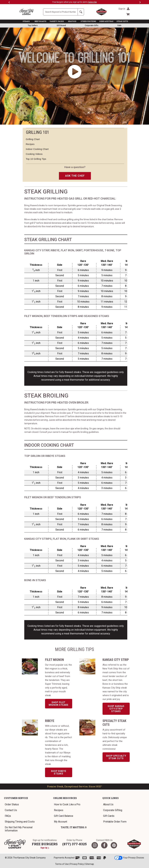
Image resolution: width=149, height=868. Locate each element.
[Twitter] (95, 845)
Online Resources (65, 798)
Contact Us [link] (11, 810)
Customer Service (16, 798)
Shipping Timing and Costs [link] (20, 822)
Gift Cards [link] (109, 816)
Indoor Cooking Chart (37, 149)
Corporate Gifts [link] (92, 25)
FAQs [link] (8, 816)
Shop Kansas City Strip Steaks (116, 709)
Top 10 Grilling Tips (36, 159)
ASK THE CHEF (75, 176)
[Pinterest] (114, 845)
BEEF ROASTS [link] (40, 21)
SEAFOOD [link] (72, 21)
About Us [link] (108, 804)
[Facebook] (104, 845)
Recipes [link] (59, 810)
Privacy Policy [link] (77, 864)
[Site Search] (60, 12)
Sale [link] (119, 25)
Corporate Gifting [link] (113, 810)
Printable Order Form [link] (115, 822)
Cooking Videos (34, 154)
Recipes (30, 144)
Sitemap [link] (90, 864)
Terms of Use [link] (62, 864)
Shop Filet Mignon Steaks (59, 704)
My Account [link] (61, 822)
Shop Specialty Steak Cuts (116, 757)
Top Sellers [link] (33, 25)
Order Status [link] (12, 804)
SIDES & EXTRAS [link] (106, 21)
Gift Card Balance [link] (64, 816)
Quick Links (111, 798)
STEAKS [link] (26, 21)
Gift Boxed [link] (61, 25)
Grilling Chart (33, 139)
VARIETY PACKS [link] (57, 21)
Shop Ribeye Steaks (59, 772)
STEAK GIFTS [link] (122, 21)
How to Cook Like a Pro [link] (67, 804)
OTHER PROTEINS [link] (88, 21)
